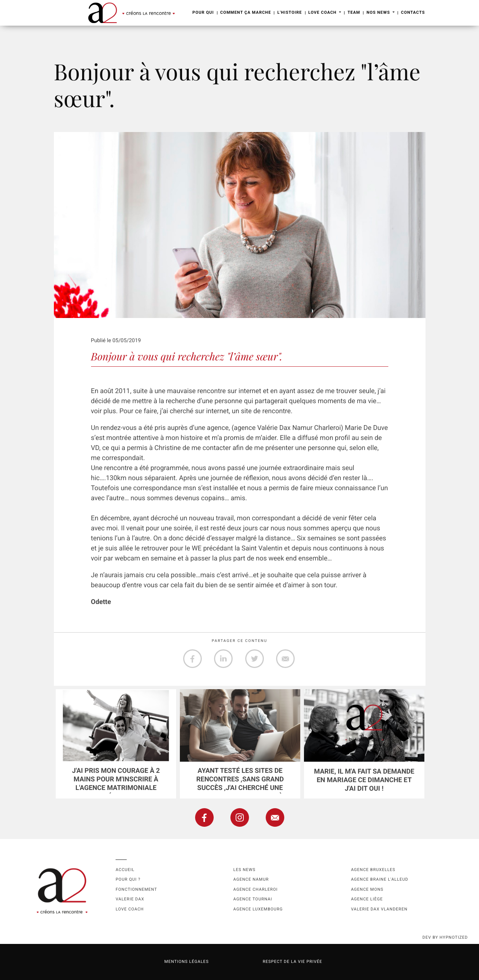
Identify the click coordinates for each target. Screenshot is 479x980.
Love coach (130, 909)
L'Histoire (289, 12)
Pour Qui (203, 12)
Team (354, 12)
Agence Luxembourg (258, 909)
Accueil (125, 870)
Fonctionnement (136, 889)
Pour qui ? (128, 879)
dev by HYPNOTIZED (445, 937)
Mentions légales (186, 962)
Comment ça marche (246, 12)
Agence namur (251, 879)
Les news (245, 870)
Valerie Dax (130, 899)
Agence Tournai (253, 899)
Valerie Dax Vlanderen (379, 909)
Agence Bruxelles (373, 870)
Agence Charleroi (255, 889)
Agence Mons (367, 889)
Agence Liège (367, 899)
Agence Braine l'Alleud (379, 879)
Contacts (413, 12)
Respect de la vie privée (292, 962)
